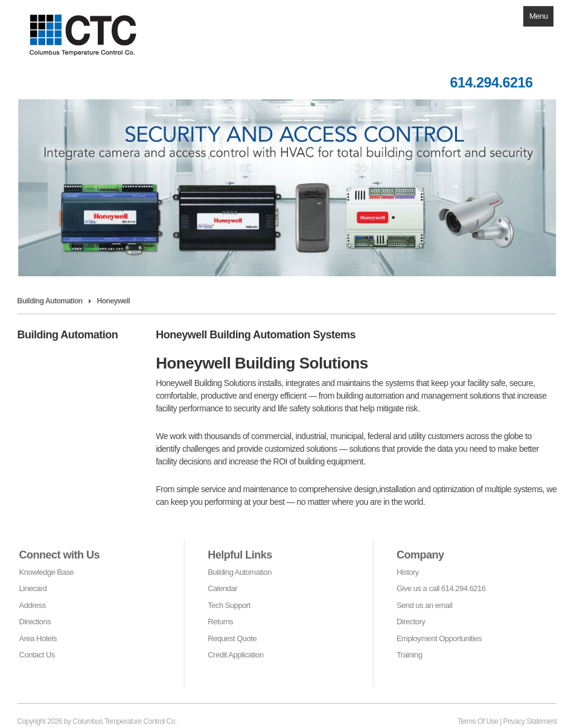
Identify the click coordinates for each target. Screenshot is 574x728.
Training (409, 655)
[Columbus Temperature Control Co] (93, 28)
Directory (411, 622)
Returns (220, 622)
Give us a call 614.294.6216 (441, 588)
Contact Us (37, 655)
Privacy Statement (530, 721)
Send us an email (424, 605)
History (408, 572)
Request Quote (232, 638)
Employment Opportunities (439, 638)
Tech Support (229, 605)
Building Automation (239, 572)
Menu (539, 16)
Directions (35, 622)
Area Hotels (38, 638)
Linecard (33, 588)
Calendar (222, 588)
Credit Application (235, 655)
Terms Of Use (478, 721)
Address (33, 605)
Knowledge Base (47, 572)
